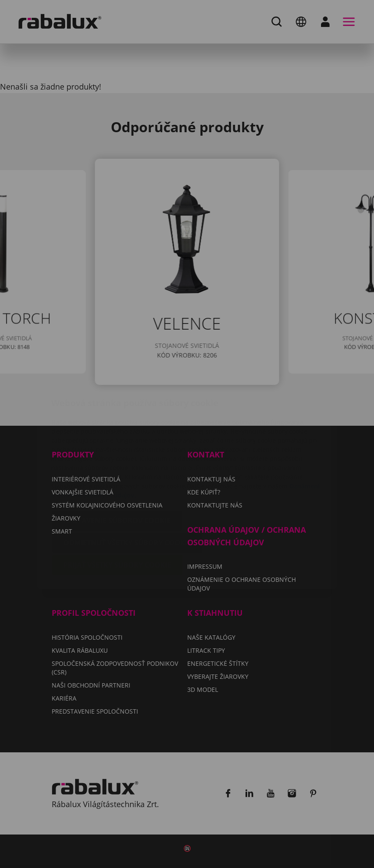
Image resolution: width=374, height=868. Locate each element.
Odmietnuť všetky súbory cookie (127, 491)
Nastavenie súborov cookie (117, 469)
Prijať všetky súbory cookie (117, 513)
